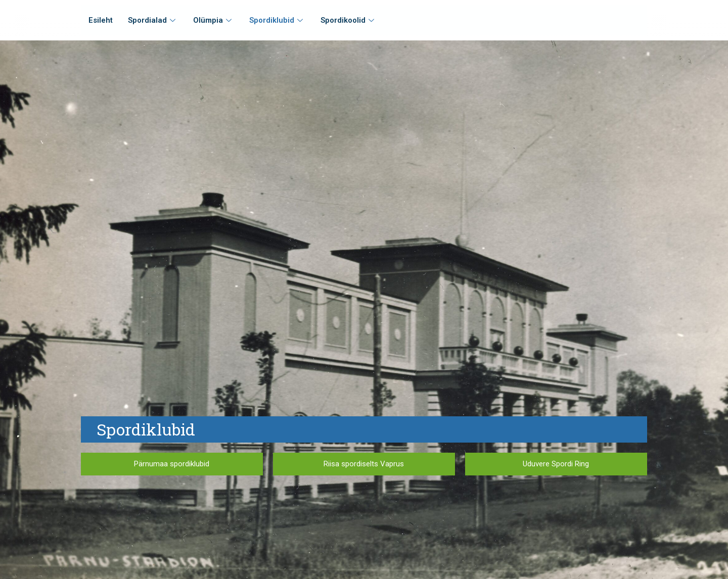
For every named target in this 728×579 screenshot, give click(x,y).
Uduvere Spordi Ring (556, 464)
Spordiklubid (277, 20)
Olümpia (214, 20)
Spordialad (153, 20)
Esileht (101, 20)
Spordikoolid (349, 20)
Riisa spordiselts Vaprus (364, 464)
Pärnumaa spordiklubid (172, 464)
